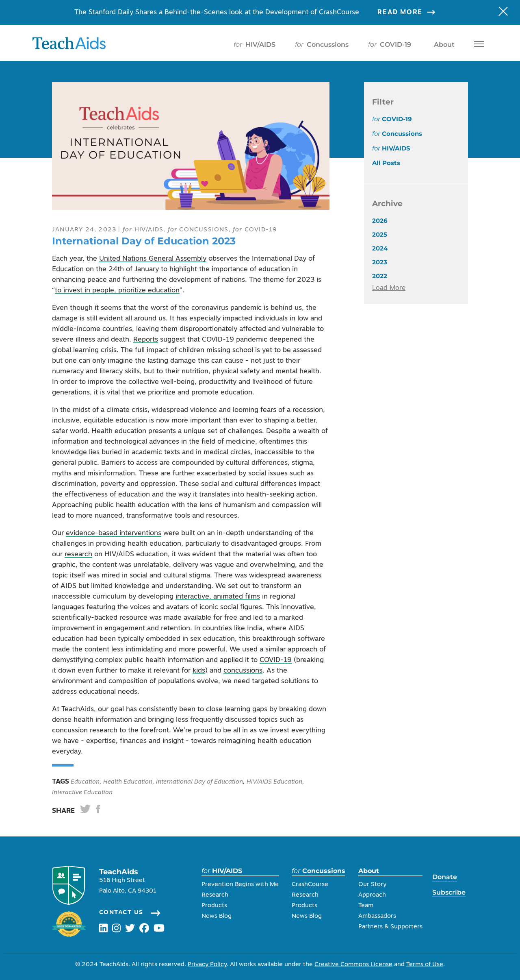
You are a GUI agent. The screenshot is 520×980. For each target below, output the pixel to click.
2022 (380, 276)
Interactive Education (82, 793)
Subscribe (449, 892)
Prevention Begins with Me (240, 885)
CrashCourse (310, 885)
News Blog (217, 916)
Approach (372, 895)
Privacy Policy (207, 965)
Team (366, 906)
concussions (243, 671)
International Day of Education (199, 782)
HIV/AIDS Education (274, 782)
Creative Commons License (353, 965)
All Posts (386, 163)
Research (215, 895)
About (443, 45)
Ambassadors (377, 916)
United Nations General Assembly (153, 259)
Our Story (372, 885)
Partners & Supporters (390, 927)
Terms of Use (425, 965)
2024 (380, 248)
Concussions (322, 45)
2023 (380, 262)
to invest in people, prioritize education (117, 291)
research (78, 554)
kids (199, 671)
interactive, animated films (218, 597)
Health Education (128, 782)
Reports (146, 340)
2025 (380, 234)
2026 (380, 221)
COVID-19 (390, 45)
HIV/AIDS (255, 45)
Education (84, 782)
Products (214, 906)
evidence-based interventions (114, 533)
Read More (411, 13)
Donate (445, 877)
